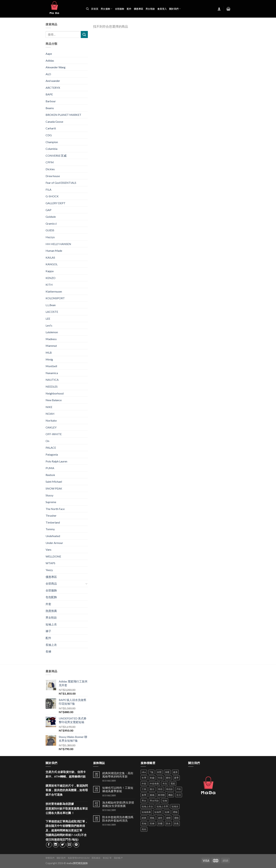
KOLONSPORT (55, 298)
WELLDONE (53, 556)
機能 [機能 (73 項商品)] (171, 795)
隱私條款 (96, 858)
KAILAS (50, 257)
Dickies (50, 169)
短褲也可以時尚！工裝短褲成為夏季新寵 (118, 789)
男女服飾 (106, 9)
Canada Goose (54, 122)
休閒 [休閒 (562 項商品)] (159, 772)
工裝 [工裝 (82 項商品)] (144, 789)
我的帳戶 (118, 858)
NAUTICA (52, 380)
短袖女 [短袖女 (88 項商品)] (175, 806)
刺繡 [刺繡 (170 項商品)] (152, 778)
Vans (48, 549)
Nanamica (52, 373)
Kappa (50, 271)
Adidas (50, 60)
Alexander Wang (56, 67)
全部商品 (51, 583)
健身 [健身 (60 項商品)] (175, 772)
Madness (51, 339)
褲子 (48, 631)
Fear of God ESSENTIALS (61, 183)
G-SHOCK (52, 196)
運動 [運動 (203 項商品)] (176, 818)
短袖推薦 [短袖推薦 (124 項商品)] (146, 812)
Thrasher (51, 516)
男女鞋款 (150, 9)
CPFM (50, 162)
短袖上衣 (51, 624)
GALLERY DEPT (56, 203)
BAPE (49, 94)
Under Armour (54, 543)
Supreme (51, 502)
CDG (49, 135)
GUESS (50, 230)
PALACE (51, 448)
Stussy (49, 495)
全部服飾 (120, 9)
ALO (48, 74)
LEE (48, 319)
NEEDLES (52, 386)
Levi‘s (49, 325)
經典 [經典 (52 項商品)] (144, 818)
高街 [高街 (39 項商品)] (144, 829)
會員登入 (162, 9)
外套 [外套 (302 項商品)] (144, 784)
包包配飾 (51, 597)
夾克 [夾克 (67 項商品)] (165, 784)
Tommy (50, 529)
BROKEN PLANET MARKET (63, 115)
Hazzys (50, 237)
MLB (49, 352)
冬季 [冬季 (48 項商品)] (144, 778)
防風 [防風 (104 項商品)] (176, 823)
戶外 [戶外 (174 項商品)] (179, 789)
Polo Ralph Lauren (56, 461)
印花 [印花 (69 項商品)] (160, 778)
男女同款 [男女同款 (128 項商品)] (154, 801)
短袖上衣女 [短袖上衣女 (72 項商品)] (147, 806)
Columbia (51, 149)
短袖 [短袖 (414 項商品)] (165, 801)
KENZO (51, 278)
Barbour (51, 101)
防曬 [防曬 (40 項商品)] (160, 823)
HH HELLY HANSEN (58, 244)
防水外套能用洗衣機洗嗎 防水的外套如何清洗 (118, 819)
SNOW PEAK (54, 488)
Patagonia (52, 454)
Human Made (54, 251)
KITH (49, 285)
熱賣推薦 (51, 611)
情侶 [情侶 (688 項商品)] (160, 789)
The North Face (55, 509)
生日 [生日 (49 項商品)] (179, 795)
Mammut (51, 346)
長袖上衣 (51, 645)
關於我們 (175, 9)
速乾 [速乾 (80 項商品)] (160, 818)
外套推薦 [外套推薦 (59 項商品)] (154, 784)
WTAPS (50, 563)
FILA (48, 189)
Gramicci (51, 223)
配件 (129, 9)
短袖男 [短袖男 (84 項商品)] (158, 812)
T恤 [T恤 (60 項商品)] (151, 772)
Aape (49, 54)
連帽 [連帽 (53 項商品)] (168, 818)
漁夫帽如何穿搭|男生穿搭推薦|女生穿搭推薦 (118, 804)
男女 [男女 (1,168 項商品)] (144, 801)
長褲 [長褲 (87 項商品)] (152, 823)
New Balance (54, 400)
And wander (53, 81)
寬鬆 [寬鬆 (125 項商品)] (173, 784)
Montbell (51, 366)
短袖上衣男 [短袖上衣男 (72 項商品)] (162, 806)
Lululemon (52, 332)
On (47, 441)
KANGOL (52, 264)
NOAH (50, 414)
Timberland (53, 522)
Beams (50, 108)
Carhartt (51, 128)
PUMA (50, 468)
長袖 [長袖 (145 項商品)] (144, 823)
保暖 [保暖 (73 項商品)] (167, 772)
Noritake (51, 420)
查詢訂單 (107, 858)
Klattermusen (54, 291)
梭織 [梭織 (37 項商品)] (152, 795)
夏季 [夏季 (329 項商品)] (176, 778)
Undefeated (53, 536)
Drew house (53, 176)
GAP (48, 210)
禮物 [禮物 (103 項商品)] (175, 812)
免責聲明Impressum (79, 858)
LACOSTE (52, 312)
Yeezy (49, 570)
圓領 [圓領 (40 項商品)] (168, 778)
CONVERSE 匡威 (56, 156)
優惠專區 (138, 9)
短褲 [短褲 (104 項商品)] (167, 812)
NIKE (49, 407)
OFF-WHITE (54, 434)
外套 (48, 604)
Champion (52, 142)
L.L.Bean (51, 305)
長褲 (48, 651)
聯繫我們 (50, 858)
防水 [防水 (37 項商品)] (168, 823)
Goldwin (51, 217)
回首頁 (95, 9)
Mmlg (49, 359)
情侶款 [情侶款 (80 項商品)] (169, 789)
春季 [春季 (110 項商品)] (144, 795)
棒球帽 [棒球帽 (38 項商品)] (161, 795)
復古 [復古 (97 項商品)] (152, 789)
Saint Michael (54, 482)
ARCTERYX (53, 88)
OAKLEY (51, 427)
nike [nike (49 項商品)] (144, 772)
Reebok (50, 475)
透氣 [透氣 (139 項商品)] (152, 818)
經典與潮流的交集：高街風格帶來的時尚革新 (118, 775)
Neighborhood (55, 393)
